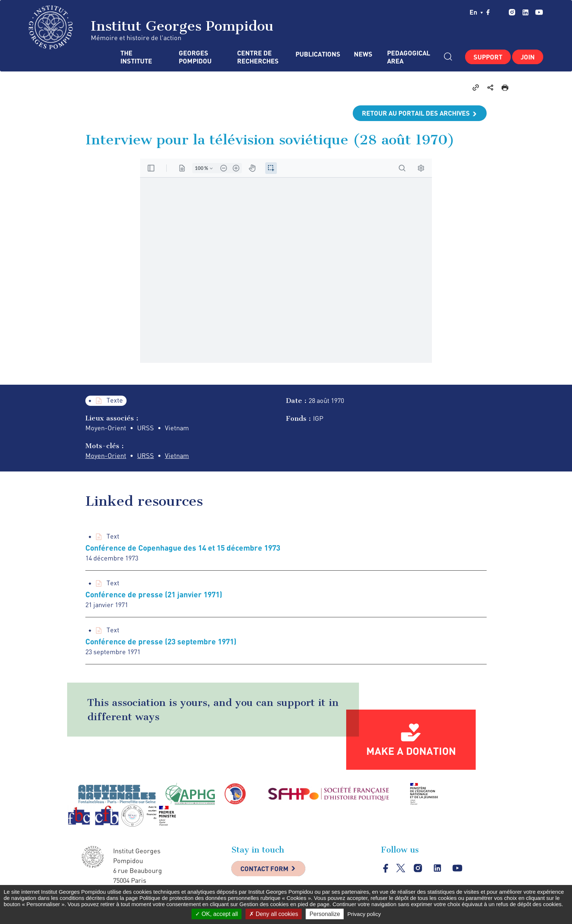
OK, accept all (217, 914)
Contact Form (264, 869)
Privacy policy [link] (364, 914)
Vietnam (177, 455)
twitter (499, 12)
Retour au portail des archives (416, 113)
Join (528, 57)
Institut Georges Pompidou (151, 27)
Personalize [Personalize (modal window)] (325, 914)
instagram (512, 12)
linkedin (525, 12)
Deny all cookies (274, 914)
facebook (488, 12)
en (476, 12)
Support (488, 57)
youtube (539, 12)
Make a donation (411, 751)
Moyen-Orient (106, 455)
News (363, 54)
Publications (317, 54)
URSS (146, 455)
